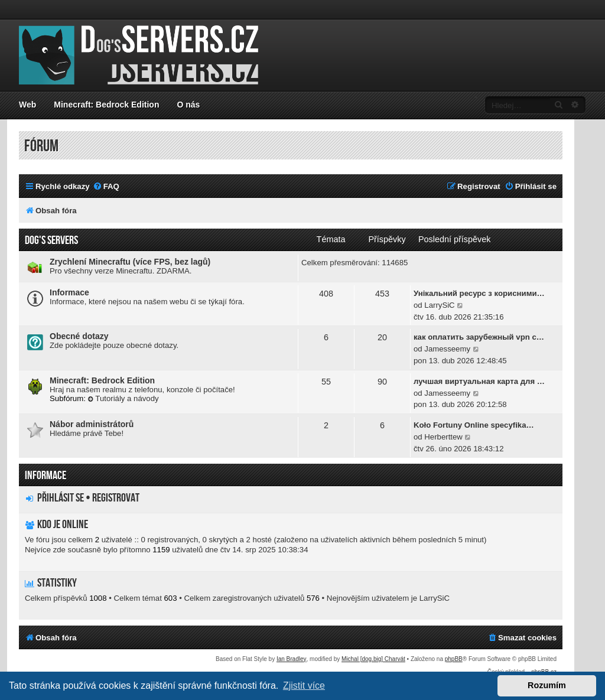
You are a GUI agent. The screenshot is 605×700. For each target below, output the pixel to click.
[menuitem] (106, 186)
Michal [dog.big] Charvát (373, 659)
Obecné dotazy (79, 336)
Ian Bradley (292, 659)
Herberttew (443, 437)
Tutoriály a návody (123, 398)
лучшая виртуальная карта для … (479, 381)
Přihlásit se (61, 498)
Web (27, 105)
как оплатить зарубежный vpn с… (479, 337)
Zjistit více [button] (304, 686)
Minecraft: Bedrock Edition (106, 105)
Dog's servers (51, 240)
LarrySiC (439, 305)
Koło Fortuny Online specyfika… (474, 425)
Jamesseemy (447, 349)
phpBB (454, 659)
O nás (188, 105)
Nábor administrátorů (92, 424)
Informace (69, 292)
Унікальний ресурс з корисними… (479, 293)
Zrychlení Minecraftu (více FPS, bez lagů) (130, 262)
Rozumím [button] (547, 685)
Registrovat (116, 498)
